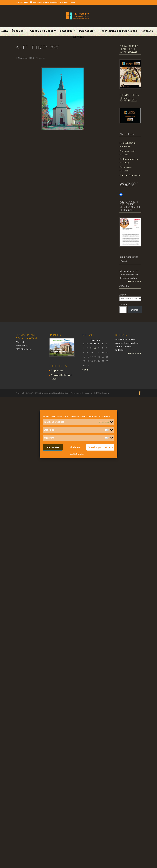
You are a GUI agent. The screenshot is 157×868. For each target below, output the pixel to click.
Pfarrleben (86, 31)
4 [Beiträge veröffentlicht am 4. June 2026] (95, 348)
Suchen (123, 305)
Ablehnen (75, 447)
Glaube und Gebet (42, 31)
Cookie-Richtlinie (77, 454)
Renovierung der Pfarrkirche (118, 31)
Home (4, 31)
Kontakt (78, 37)
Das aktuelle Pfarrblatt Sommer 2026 (129, 49)
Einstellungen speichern (100, 447)
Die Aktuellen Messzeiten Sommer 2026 (129, 98)
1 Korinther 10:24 (134, 282)
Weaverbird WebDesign (97, 393)
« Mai (85, 369)
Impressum (58, 370)
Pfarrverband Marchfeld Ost (54, 393)
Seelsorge (66, 31)
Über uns (18, 31)
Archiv (123, 295)
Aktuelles (147, 31)
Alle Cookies (53, 447)
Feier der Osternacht (130, 175)
